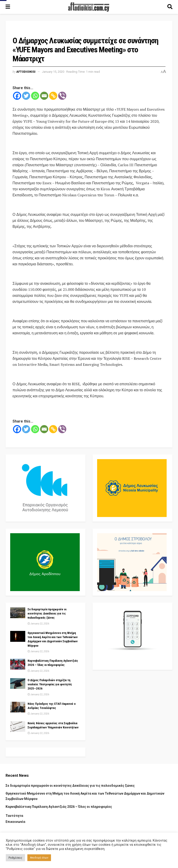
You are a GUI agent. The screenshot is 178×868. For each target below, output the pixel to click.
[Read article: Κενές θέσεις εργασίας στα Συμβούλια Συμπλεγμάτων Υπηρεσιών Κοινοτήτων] (18, 727)
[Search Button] (170, 7)
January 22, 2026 (38, 624)
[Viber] (62, 96)
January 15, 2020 (53, 72)
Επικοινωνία (15, 822)
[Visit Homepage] (89, 7)
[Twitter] (26, 96)
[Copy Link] (53, 96)
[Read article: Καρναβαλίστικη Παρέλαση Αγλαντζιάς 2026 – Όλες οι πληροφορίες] (18, 664)
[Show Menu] (8, 7)
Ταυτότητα (14, 816)
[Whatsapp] (35, 96)
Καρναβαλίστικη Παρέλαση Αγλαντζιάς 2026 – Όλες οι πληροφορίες (59, 807)
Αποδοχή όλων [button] (39, 858)
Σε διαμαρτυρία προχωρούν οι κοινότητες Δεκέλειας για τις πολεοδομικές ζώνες (47, 613)
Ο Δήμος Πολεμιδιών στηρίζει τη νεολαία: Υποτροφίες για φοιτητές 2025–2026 (50, 684)
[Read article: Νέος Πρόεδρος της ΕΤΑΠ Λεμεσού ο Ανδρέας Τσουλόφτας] (18, 707)
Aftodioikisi (26, 72)
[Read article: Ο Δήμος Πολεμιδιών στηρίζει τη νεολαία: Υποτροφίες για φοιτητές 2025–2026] (18, 683)
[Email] (44, 96)
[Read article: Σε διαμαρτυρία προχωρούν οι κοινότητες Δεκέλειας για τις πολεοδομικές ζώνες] (18, 613)
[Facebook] (17, 96)
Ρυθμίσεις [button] (15, 858)
